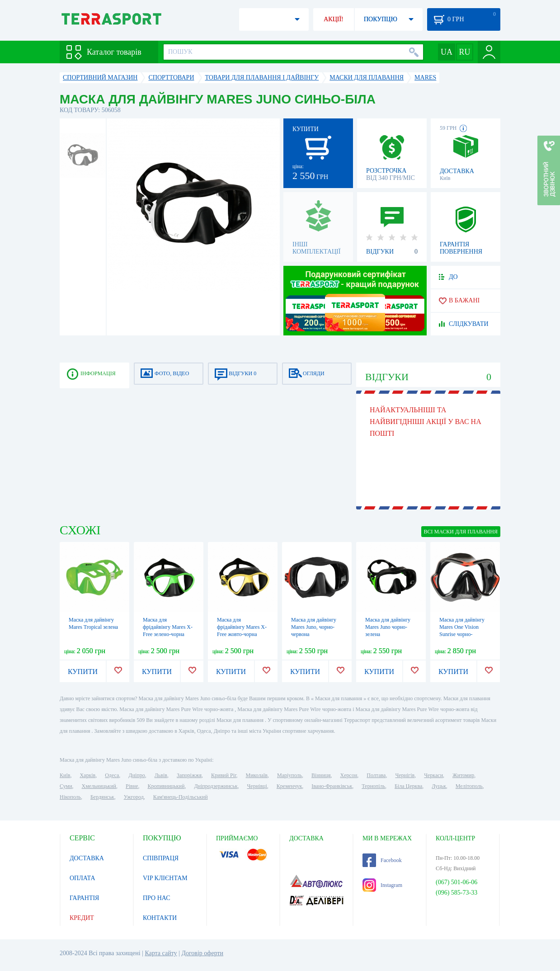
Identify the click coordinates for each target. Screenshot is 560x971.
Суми (66, 786)
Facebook (382, 860)
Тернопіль (373, 786)
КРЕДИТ (82, 918)
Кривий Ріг (224, 775)
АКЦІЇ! (334, 19)
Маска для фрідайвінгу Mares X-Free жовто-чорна (242, 627)
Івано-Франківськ (332, 786)
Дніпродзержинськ (216, 786)
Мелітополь (469, 786)
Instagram (382, 885)
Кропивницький (166, 786)
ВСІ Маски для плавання (461, 532)
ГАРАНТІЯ (84, 898)
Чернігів (405, 775)
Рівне (132, 786)
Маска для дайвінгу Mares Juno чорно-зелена (388, 627)
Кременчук (289, 786)
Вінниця (321, 775)
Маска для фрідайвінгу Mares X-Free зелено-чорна (168, 627)
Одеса (112, 775)
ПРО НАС (157, 898)
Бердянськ (102, 797)
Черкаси (433, 775)
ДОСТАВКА (87, 858)
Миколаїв (257, 775)
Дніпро (136, 775)
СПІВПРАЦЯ (161, 858)
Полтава (376, 775)
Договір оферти (202, 953)
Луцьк (439, 786)
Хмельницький (99, 786)
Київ (65, 775)
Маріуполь (289, 775)
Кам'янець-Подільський (181, 797)
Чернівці (257, 786)
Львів (161, 775)
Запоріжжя (189, 775)
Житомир (463, 775)
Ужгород (134, 797)
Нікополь (70, 797)
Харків (87, 775)
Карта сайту (161, 953)
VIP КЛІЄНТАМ (165, 878)
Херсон (349, 775)
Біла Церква (408, 786)
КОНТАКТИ (160, 918)
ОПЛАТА (82, 878)
